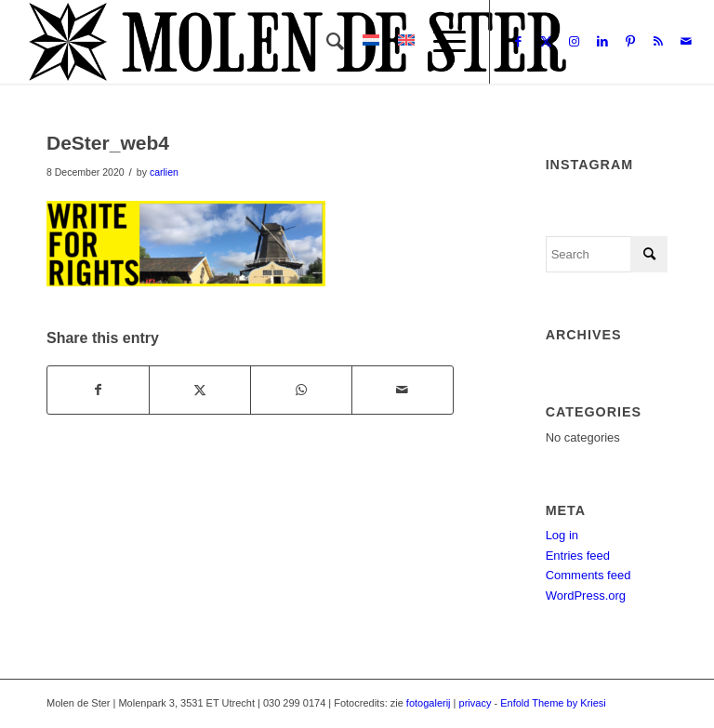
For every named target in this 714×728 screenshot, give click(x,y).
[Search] (326, 42)
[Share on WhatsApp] (301, 390)
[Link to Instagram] (575, 42)
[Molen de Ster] (297, 42)
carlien (164, 172)
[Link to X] (547, 42)
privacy (476, 703)
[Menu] (440, 42)
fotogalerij (429, 703)
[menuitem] (326, 42)
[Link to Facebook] (519, 42)
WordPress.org (586, 596)
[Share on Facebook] (98, 390)
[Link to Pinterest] (630, 42)
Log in (562, 535)
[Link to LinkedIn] (602, 42)
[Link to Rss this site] (658, 42)
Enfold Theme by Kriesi (553, 703)
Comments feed (588, 575)
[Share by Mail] (403, 390)
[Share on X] (200, 390)
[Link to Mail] (686, 42)
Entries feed (578, 556)
